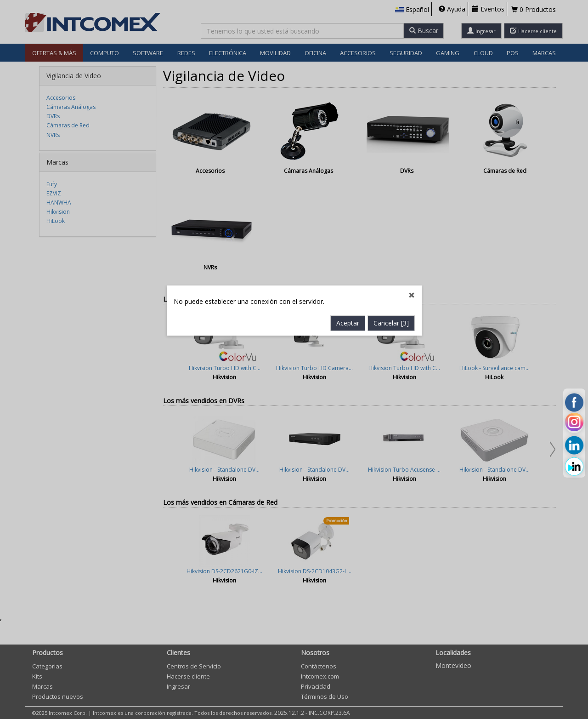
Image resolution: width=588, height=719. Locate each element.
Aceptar (348, 261)
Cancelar (391, 261)
